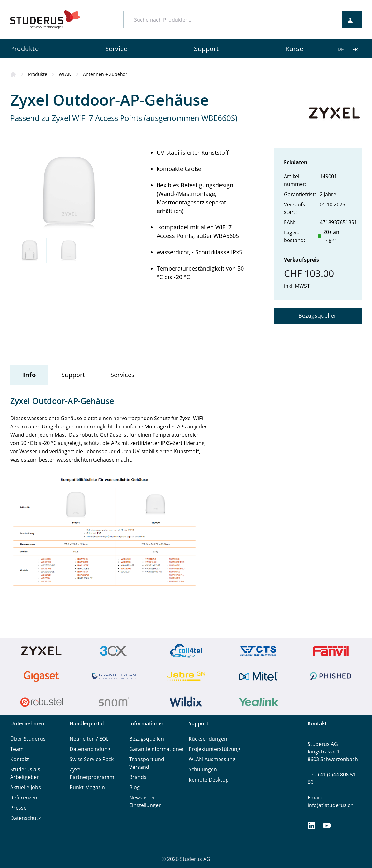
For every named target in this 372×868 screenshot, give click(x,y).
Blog (134, 787)
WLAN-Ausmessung (212, 759)
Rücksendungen (208, 739)
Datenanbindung (90, 749)
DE (341, 49)
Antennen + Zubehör (105, 74)
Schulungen (203, 769)
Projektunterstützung (214, 749)
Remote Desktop (209, 780)
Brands (138, 777)
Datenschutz (25, 818)
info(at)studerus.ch (331, 805)
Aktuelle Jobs (26, 787)
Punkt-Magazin (87, 787)
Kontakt (20, 759)
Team (17, 749)
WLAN (65, 74)
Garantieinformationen (157, 749)
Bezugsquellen (318, 315)
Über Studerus (28, 739)
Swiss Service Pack (92, 759)
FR (355, 49)
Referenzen (24, 798)
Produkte (38, 74)
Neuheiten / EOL (89, 739)
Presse (18, 808)
